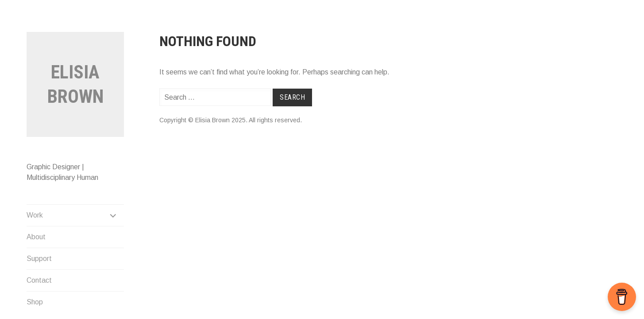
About (36, 237)
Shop (35, 302)
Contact (39, 280)
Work (35, 215)
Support (39, 259)
